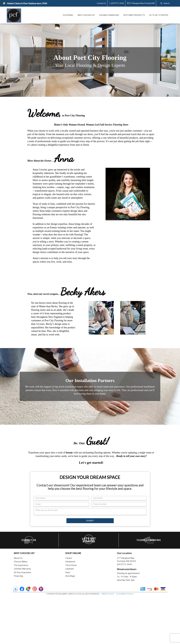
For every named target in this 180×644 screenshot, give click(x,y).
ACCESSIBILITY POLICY (125, 641)
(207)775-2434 (124, 612)
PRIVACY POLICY (108, 641)
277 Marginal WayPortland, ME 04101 (127, 607)
